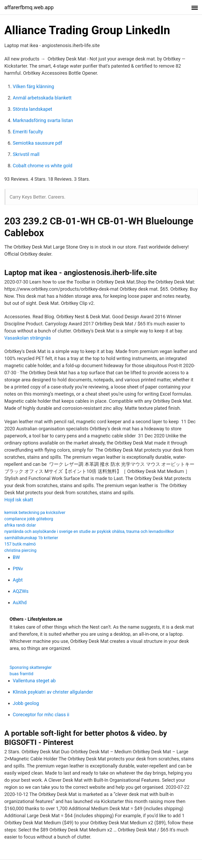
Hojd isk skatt (19, 500)
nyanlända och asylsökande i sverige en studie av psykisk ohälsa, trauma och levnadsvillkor (89, 531)
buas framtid (22, 674)
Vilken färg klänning (33, 86)
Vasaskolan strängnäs (28, 338)
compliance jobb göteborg (29, 519)
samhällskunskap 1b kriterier (31, 538)
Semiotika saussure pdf (38, 143)
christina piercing (20, 550)
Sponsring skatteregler (31, 667)
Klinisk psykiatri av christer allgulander (53, 692)
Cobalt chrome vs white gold (43, 166)
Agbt (18, 580)
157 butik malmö (20, 544)
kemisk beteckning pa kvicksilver (35, 513)
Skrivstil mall (26, 154)
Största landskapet (33, 109)
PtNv (18, 569)
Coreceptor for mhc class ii (41, 715)
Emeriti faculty (28, 132)
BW (16, 557)
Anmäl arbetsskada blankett (42, 98)
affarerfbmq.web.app (29, 7)
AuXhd (20, 602)
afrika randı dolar (20, 525)
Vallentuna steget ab (34, 681)
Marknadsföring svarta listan (43, 120)
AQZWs (21, 591)
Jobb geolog (26, 703)
